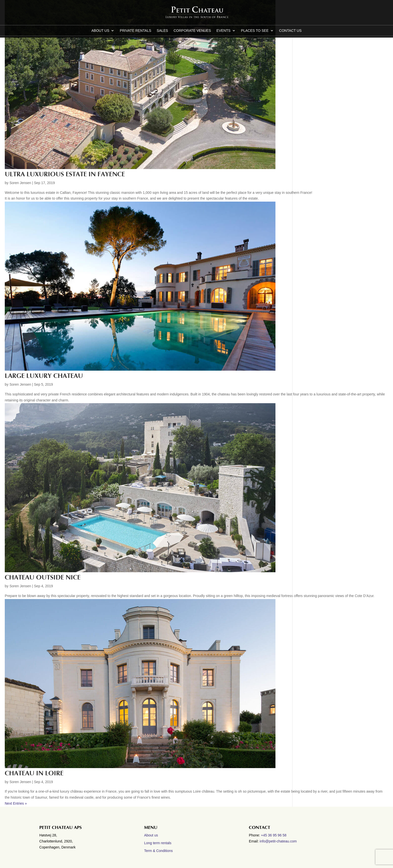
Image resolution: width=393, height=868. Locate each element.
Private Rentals (135, 31)
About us (100, 31)
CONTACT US (290, 31)
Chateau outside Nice (43, 577)
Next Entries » (16, 803)
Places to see (255, 31)
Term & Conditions (158, 851)
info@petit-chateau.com (278, 841)
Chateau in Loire (34, 773)
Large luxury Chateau (44, 376)
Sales (162, 31)
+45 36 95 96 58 (274, 835)
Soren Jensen (20, 183)
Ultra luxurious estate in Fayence (65, 174)
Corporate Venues (192, 31)
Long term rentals (158, 843)
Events (224, 31)
